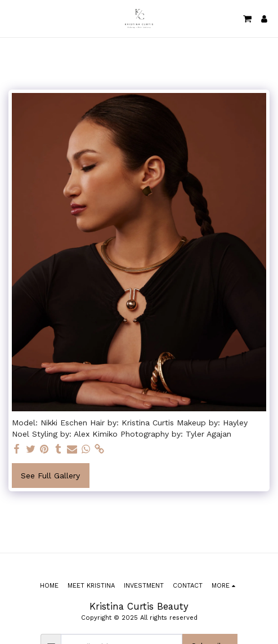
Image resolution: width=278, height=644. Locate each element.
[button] (12, 19)
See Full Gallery (50, 476)
